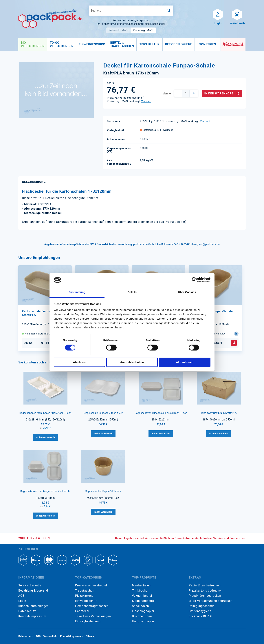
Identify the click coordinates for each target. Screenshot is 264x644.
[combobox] (131, 11)
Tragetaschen (85, 591)
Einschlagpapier (143, 611)
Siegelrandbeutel (144, 601)
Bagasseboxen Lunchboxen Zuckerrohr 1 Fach (161, 413)
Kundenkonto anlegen (33, 606)
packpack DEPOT (201, 616)
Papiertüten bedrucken (205, 585)
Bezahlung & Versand (33, 591)
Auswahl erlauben (132, 362)
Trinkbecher (140, 591)
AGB (21, 596)
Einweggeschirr (86, 601)
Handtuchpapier (143, 621)
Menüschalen (141, 585)
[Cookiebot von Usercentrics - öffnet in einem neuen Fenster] (194, 280)
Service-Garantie (30, 585)
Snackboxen (140, 606)
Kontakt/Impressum (32, 616)
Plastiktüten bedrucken (205, 596)
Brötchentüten (142, 616)
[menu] (120, 44)
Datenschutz (27, 611)
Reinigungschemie (202, 606)
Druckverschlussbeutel (91, 585)
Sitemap (91, 636)
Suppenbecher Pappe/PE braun (103, 491)
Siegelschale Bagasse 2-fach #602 (103, 413)
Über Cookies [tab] (187, 292)
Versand (146, 101)
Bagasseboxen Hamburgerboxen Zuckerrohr (45, 491)
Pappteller (82, 611)
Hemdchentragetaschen (92, 606)
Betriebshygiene (200, 611)
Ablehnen (79, 362)
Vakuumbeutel (142, 596)
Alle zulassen (185, 362)
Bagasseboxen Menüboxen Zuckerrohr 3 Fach (45, 413)
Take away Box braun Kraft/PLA (219, 413)
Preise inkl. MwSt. (119, 30)
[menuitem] (33, 44)
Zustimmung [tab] (77, 292)
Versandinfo (50, 636)
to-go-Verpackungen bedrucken (211, 601)
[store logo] (50, 19)
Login (22, 601)
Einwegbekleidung (88, 621)
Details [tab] (132, 292)
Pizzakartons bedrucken (206, 591)
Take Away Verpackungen (93, 616)
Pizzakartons (84, 596)
